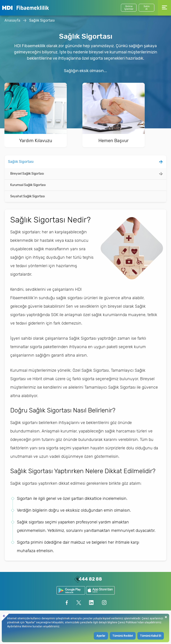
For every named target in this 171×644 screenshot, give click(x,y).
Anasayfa (12, 20)
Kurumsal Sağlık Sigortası (28, 185)
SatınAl (147, 8)
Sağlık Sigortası (42, 20)
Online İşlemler (129, 8)
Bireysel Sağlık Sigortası (27, 174)
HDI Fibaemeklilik (25, 8)
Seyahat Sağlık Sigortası (27, 196)
